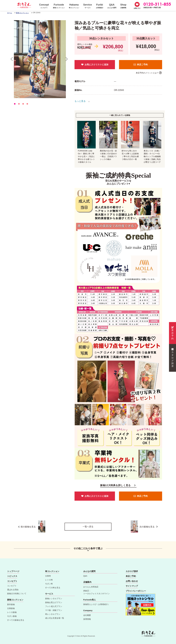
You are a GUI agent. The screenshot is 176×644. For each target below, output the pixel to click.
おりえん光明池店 (91, 587)
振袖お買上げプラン (54, 602)
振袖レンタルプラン (54, 599)
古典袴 (48, 576)
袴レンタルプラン (53, 614)
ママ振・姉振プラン (54, 610)
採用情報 (87, 619)
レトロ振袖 (12, 612)
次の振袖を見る (146, 527)
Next (67, 60)
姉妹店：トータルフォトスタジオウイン (96, 592)
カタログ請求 (172, 358)
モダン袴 (49, 584)
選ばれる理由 (13, 590)
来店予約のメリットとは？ (147, 73)
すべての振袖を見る (16, 620)
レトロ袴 (49, 580)
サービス (49, 594)
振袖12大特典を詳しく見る (115, 485)
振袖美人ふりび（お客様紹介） (96, 604)
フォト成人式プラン (54, 606)
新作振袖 (11, 604)
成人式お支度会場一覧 (55, 618)
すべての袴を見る (53, 588)
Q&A (85, 576)
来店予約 (172, 333)
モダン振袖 (12, 616)
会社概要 (87, 615)
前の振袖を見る (33, 527)
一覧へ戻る (88, 527)
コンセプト (12, 586)
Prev (13, 60)
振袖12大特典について (17, 594)
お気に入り (137, 8)
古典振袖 (11, 608)
